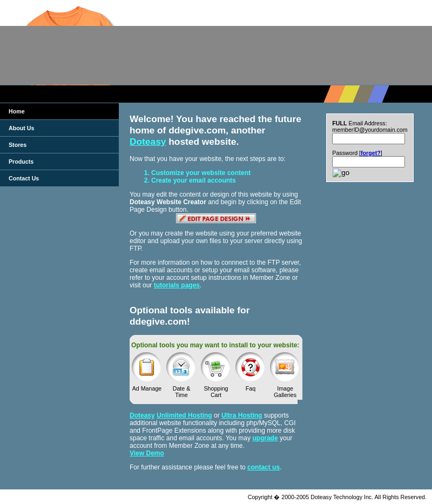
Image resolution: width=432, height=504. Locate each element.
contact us (264, 467)
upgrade (265, 438)
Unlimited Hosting (184, 415)
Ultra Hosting (242, 415)
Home (17, 111)
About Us (21, 128)
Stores (18, 145)
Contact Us (24, 178)
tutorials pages (177, 285)
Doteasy (148, 142)
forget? (371, 153)
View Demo (147, 453)
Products (21, 162)
